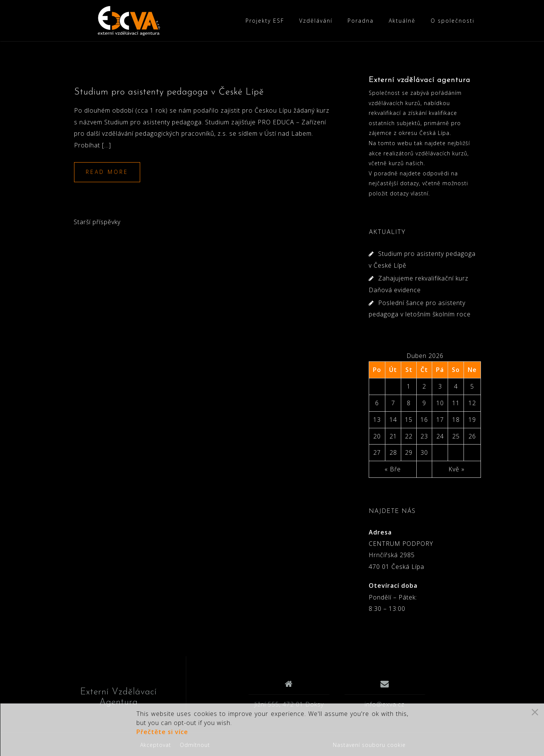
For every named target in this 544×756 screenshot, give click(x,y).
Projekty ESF (265, 21)
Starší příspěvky (97, 222)
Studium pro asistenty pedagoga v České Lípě (169, 92)
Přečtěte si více (162, 732)
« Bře (393, 469)
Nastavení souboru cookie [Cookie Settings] (369, 745)
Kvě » (457, 469)
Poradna (361, 21)
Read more (107, 172)
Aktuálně (402, 21)
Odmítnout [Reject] (195, 745)
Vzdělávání (316, 21)
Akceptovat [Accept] (156, 745)
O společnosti (453, 21)
